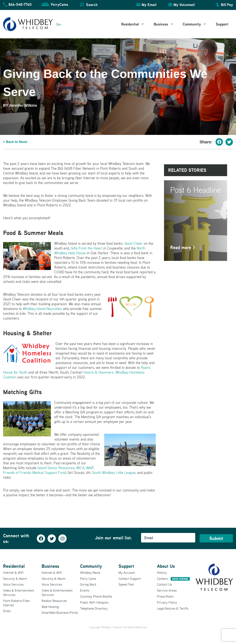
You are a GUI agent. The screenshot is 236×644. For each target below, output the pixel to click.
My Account (127, 573)
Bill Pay (227, 5)
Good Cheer (134, 243)
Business (166, 24)
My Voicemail (184, 5)
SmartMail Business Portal (60, 613)
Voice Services (13, 584)
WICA (80, 468)
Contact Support (130, 579)
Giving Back (88, 584)
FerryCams (59, 4)
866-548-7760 (20, 4)
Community (197, 24)
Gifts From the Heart (86, 248)
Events (85, 590)
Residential (135, 24)
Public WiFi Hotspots (94, 602)
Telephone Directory (94, 608)
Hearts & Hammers (99, 372)
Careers (173, 579)
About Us (166, 566)
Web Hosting (50, 607)
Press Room (165, 596)
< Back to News (15, 142)
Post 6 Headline (196, 190)
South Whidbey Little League (114, 473)
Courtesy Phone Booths (96, 596)
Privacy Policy (167, 602)
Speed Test (126, 584)
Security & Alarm (15, 579)
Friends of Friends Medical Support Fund (34, 473)
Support (222, 24)
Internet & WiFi (14, 573)
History (162, 573)
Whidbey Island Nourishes (42, 309)
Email (7, 611)
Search (92, 5)
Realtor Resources (54, 601)
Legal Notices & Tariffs (173, 608)
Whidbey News (90, 573)
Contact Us (164, 584)
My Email (149, 5)
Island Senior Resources (56, 468)
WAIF (90, 468)
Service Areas (167, 590)
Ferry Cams (88, 579)
